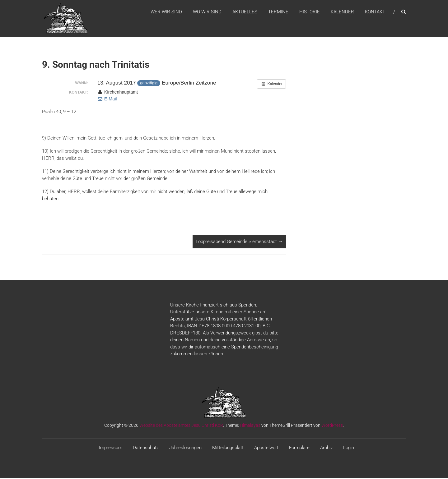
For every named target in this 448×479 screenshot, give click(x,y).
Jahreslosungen (185, 448)
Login (349, 448)
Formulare (299, 448)
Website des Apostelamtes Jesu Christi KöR (181, 426)
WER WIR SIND (166, 12)
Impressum (111, 448)
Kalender (342, 12)
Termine (278, 12)
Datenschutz (146, 448)
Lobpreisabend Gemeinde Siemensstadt (239, 242)
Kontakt (375, 12)
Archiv (326, 448)
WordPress (332, 426)
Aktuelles (245, 12)
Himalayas (250, 426)
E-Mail (107, 100)
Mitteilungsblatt (228, 448)
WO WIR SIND (207, 12)
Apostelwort (266, 448)
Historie (310, 12)
